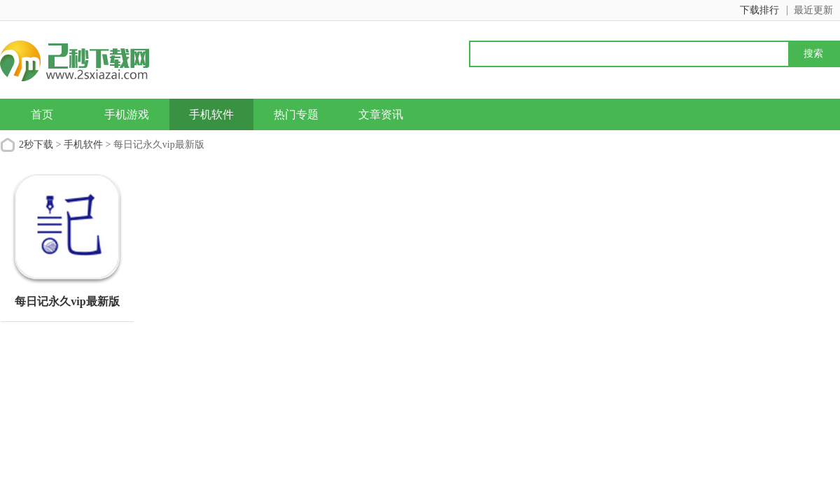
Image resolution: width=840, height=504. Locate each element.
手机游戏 (127, 114)
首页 (42, 114)
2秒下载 (36, 145)
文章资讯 (381, 114)
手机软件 (211, 114)
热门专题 (296, 114)
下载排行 (759, 10)
